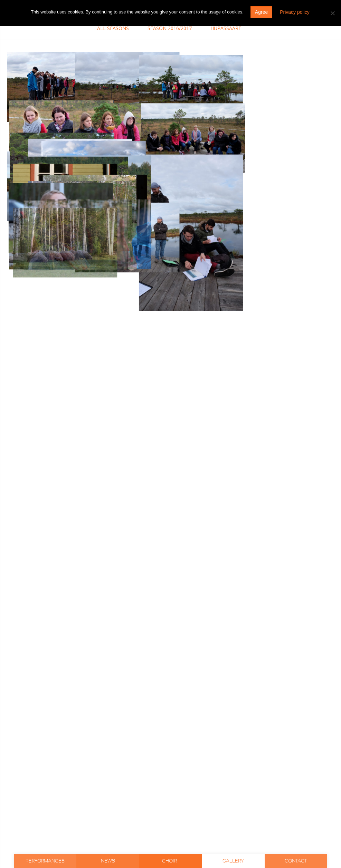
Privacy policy (295, 12)
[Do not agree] (332, 13)
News (108, 861)
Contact (296, 861)
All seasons (113, 28)
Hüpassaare (226, 28)
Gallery (233, 861)
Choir (170, 861)
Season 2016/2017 (170, 28)
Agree (261, 12)
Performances (45, 861)
